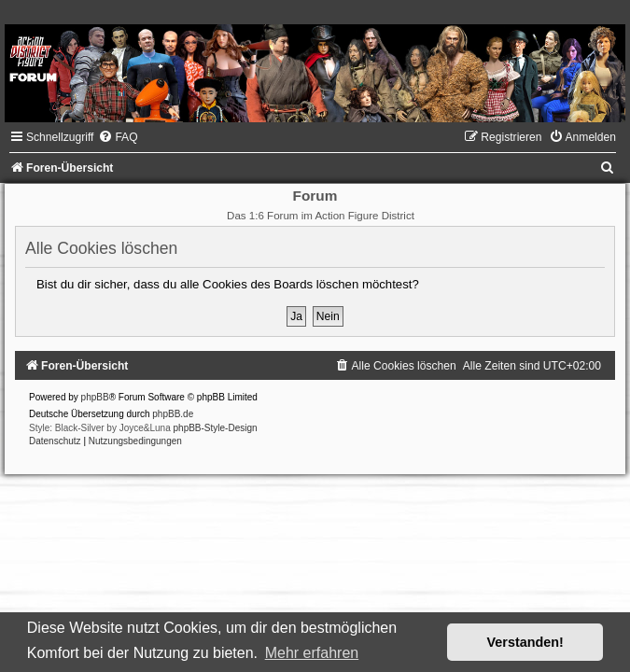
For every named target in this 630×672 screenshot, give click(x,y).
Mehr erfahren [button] (312, 653)
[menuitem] (118, 137)
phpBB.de (173, 414)
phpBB (95, 397)
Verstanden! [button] (525, 642)
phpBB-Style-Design (216, 428)
